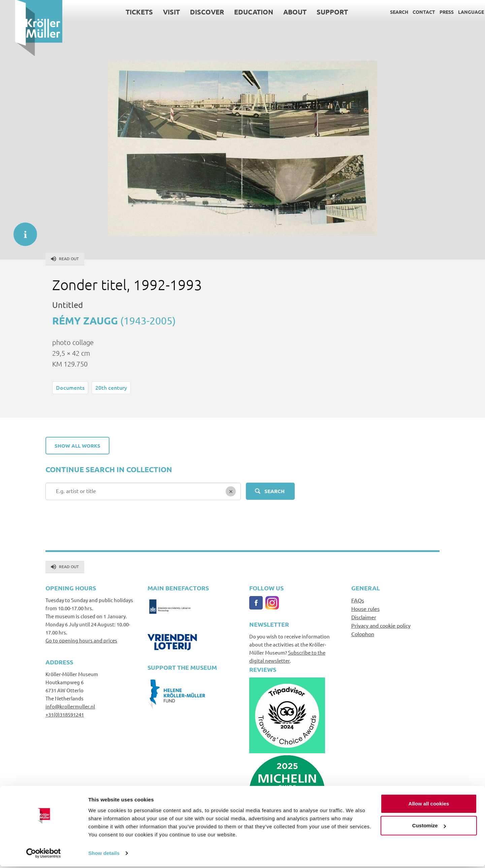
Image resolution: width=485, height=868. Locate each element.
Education (238, 12)
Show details (104, 855)
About (280, 12)
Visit (156, 12)
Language (456, 12)
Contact (409, 12)
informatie (22, 231)
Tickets (124, 12)
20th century (111, 387)
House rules (365, 609)
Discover (192, 12)
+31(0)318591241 (65, 714)
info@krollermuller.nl (70, 706)
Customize (429, 827)
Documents (70, 387)
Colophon (363, 634)
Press (431, 12)
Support (317, 12)
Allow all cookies (429, 805)
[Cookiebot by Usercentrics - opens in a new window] (44, 855)
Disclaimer (364, 617)
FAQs (358, 600)
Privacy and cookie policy (381, 625)
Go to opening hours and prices (81, 640)
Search (384, 12)
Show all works (77, 446)
